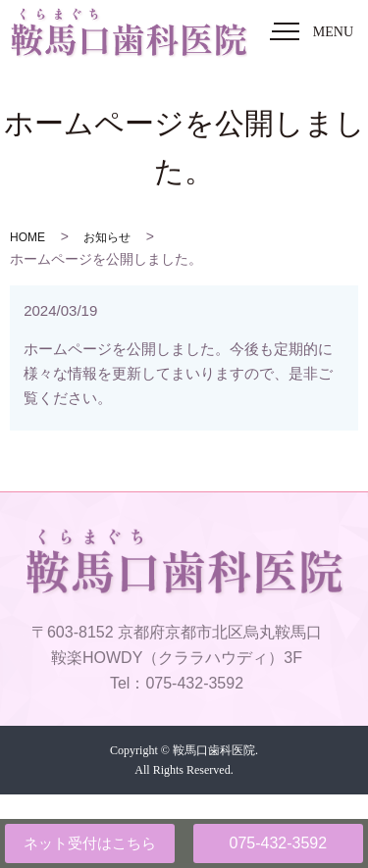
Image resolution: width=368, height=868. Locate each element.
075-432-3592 (278, 843)
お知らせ (107, 237)
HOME (27, 237)
